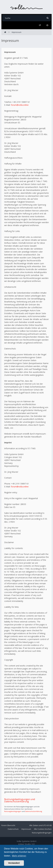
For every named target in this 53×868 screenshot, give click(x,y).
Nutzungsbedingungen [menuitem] (42, 833)
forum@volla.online (20, 105)
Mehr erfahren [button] (19, 856)
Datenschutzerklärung (34, 811)
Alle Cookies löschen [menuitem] (43, 829)
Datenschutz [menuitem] (13, 829)
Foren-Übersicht (8, 825)
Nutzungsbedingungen (13, 811)
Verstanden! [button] (14, 863)
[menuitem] (47, 25)
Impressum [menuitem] (26, 829)
